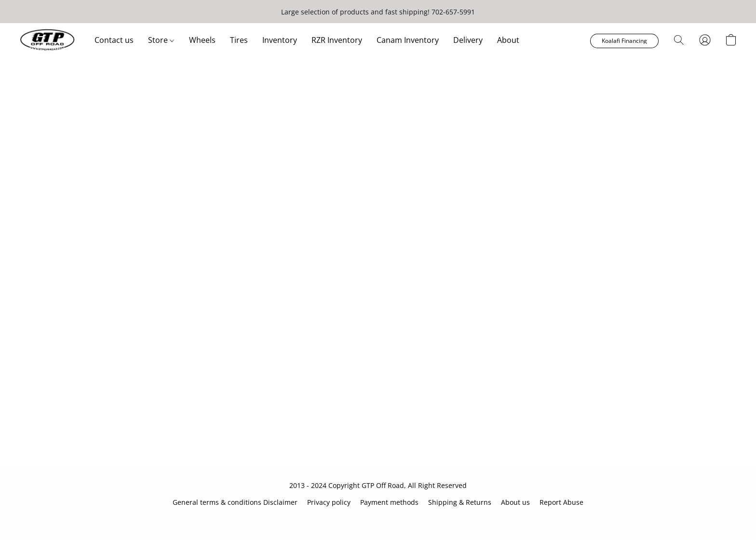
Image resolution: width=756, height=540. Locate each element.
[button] (47, 40)
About (508, 40)
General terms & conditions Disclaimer (235, 502)
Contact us (114, 40)
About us (515, 502)
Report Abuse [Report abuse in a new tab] (561, 502)
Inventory (280, 40)
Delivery (468, 40)
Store (161, 40)
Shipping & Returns (460, 502)
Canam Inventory (408, 40)
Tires (239, 40)
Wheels (202, 40)
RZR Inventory (337, 40)
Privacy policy (329, 502)
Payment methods (389, 502)
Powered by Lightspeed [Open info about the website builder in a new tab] (378, 519)
